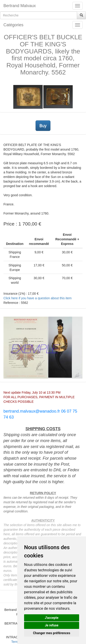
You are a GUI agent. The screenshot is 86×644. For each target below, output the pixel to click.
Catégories (13, 25)
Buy (43, 126)
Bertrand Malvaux (20, 6)
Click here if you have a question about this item (37, 298)
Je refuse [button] (51, 625)
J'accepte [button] (52, 618)
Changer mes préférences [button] (52, 633)
